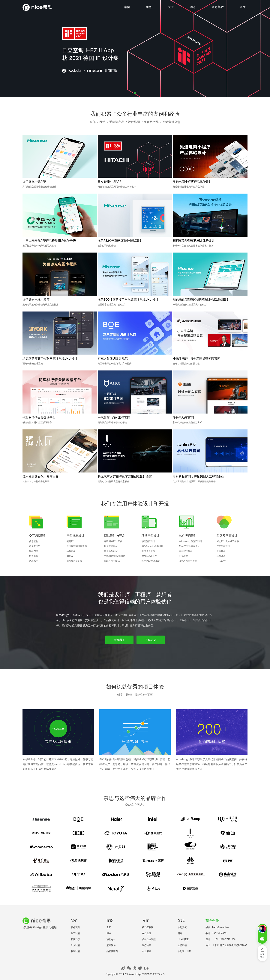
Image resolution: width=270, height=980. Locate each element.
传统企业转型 (149, 939)
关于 (171, 7)
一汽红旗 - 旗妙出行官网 (114, 417)
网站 (102, 122)
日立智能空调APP (109, 182)
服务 (149, 7)
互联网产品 (151, 122)
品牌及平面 (112, 951)
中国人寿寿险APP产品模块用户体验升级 (49, 241)
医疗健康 (147, 945)
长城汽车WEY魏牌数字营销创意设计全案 (125, 476)
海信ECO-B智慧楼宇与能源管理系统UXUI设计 (128, 300)
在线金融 (147, 933)
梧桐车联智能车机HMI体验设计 (194, 241)
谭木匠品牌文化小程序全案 (40, 476)
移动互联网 (148, 927)
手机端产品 (117, 122)
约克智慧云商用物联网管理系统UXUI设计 (50, 358)
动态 (193, 7)
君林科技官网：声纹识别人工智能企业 (198, 476)
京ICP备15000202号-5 (153, 974)
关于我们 (75, 933)
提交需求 (262, 953)
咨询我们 (119, 640)
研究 (243, 7)
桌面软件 (111, 945)
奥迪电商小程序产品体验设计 (192, 182)
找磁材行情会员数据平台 (39, 417)
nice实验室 (183, 939)
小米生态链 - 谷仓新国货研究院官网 (197, 358)
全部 (93, 122)
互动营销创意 (171, 122)
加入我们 (75, 945)
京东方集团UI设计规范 (113, 358)
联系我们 (75, 951)
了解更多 (151, 640)
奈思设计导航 (184, 951)
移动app (111, 939)
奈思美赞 (218, 7)
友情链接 (182, 945)
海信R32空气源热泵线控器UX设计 (120, 241)
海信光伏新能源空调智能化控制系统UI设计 (201, 300)
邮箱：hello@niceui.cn (217, 927)
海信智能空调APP (34, 182)
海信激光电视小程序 (36, 300)
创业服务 (147, 951)
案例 (127, 7)
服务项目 (75, 927)
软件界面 (134, 122)
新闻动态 (75, 939)
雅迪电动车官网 (183, 417)
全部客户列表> (135, 805)
